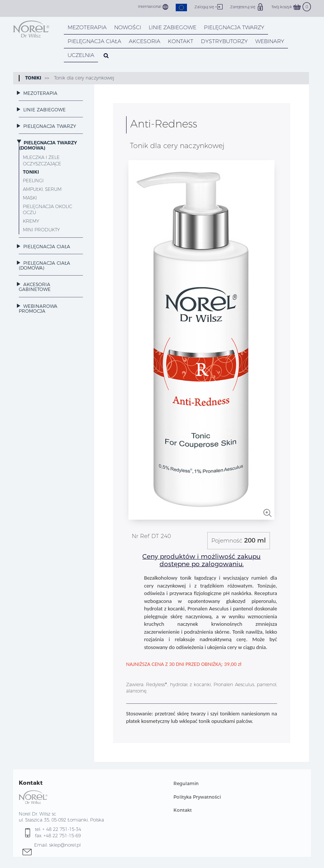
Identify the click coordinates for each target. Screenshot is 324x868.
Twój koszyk (291, 7)
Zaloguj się (209, 7)
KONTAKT (181, 41)
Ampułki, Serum (42, 189)
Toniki (33, 78)
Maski (30, 198)
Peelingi (33, 181)
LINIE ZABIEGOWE (173, 27)
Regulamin (186, 783)
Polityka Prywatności (197, 797)
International (153, 7)
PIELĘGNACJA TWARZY (234, 27)
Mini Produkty (41, 230)
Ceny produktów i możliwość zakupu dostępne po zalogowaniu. (201, 560)
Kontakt (183, 810)
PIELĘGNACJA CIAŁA (94, 41)
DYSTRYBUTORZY (224, 41)
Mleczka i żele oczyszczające (42, 160)
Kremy (31, 221)
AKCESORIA (145, 41)
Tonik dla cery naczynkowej (83, 78)
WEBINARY (270, 41)
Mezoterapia (87, 27)
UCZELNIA (81, 55)
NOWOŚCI (128, 27)
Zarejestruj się (247, 7)
